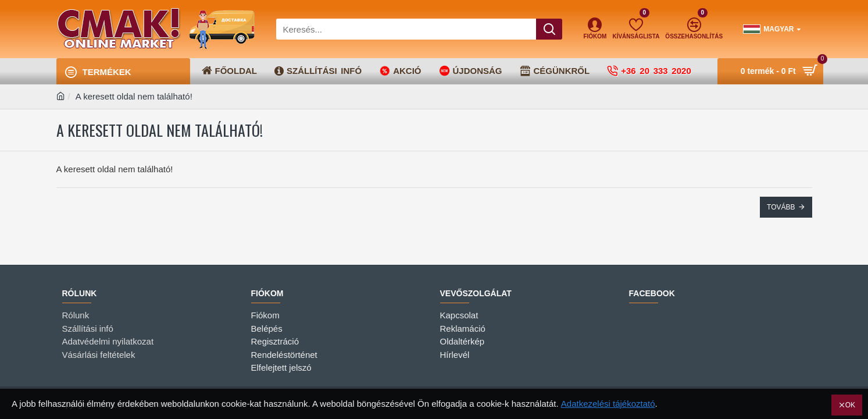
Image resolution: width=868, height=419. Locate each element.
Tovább (781, 207)
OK (850, 405)
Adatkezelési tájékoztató (608, 404)
